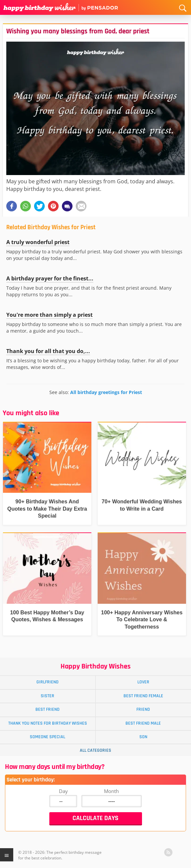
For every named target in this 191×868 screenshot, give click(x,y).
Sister (48, 696)
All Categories (95, 750)
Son (143, 737)
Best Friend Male (143, 723)
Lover (143, 682)
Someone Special (48, 737)
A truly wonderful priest (38, 242)
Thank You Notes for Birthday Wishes (48, 723)
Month (111, 791)
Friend (143, 709)
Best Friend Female (143, 696)
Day (63, 791)
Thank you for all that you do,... (48, 351)
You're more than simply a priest (49, 315)
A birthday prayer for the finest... (50, 278)
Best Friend (48, 709)
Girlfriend (48, 682)
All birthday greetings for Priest (106, 392)
